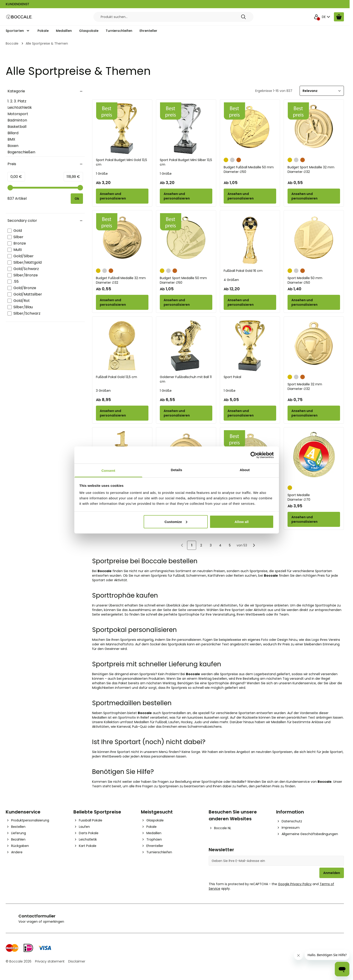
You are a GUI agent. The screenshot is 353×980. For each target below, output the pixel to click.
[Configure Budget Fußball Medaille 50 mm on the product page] (250, 196)
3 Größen (103, 391)
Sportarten (15, 31)
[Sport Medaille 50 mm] (314, 239)
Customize (176, 522)
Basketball (17, 127)
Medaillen (64, 31)
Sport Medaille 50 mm (314, 280)
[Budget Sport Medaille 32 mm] (314, 129)
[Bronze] (239, 159)
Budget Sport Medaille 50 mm (186, 280)
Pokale (43, 31)
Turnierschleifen (119, 31)
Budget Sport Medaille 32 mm (314, 169)
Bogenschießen (21, 152)
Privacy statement (50, 961)
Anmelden (332, 873)
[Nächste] (254, 545)
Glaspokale (89, 31)
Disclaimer (77, 961)
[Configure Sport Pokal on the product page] (250, 413)
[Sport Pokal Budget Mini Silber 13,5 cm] (186, 129)
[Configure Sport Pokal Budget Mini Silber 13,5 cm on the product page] (186, 196)
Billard (13, 133)
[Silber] (232, 159)
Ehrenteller (148, 31)
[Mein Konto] (316, 17)
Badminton (17, 120)
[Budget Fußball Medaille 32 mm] (122, 239)
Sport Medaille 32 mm (314, 386)
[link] (182, 545)
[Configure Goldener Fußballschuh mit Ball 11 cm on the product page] (186, 413)
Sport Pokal (232, 377)
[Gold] (226, 159)
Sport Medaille (314, 497)
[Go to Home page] (19, 17)
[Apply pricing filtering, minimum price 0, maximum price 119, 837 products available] (77, 199)
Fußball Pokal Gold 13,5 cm (116, 377)
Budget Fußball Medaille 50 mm (250, 169)
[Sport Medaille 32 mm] (314, 346)
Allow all (242, 522)
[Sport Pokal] (250, 346)
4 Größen (231, 280)
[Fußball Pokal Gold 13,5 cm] (122, 346)
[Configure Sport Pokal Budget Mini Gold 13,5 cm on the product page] (122, 196)
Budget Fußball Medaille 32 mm (122, 280)
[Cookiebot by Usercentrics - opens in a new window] (254, 455)
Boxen (13, 146)
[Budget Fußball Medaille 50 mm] (250, 129)
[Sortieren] (322, 91)
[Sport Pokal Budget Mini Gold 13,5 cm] (122, 129)
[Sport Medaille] (314, 456)
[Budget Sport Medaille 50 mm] (186, 239)
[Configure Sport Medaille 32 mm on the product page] (314, 413)
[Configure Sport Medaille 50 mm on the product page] (314, 302)
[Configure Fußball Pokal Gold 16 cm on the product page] (250, 302)
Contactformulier (37, 916)
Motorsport (18, 114)
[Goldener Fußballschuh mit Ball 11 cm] (186, 346)
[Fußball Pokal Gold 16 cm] (250, 239)
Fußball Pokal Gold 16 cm (243, 271)
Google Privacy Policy (295, 884)
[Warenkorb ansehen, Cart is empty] (339, 17)
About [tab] (245, 470)
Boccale (12, 43)
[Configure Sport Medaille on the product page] (314, 519)
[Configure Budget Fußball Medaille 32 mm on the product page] (122, 302)
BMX (11, 139)
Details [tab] (177, 470)
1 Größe (102, 174)
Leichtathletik (20, 107)
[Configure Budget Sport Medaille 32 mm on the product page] (314, 196)
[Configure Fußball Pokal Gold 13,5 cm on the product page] (122, 413)
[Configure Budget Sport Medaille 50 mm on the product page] (186, 302)
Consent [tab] (108, 471)
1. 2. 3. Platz (17, 101)
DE (327, 17)
